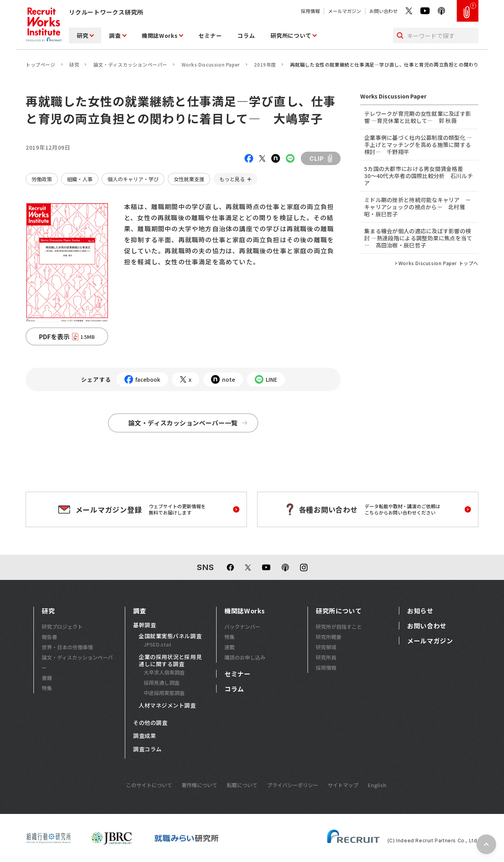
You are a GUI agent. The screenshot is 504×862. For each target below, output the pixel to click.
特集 (47, 688)
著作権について (199, 785)
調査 (115, 35)
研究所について (291, 35)
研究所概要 (329, 637)
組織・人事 (80, 179)
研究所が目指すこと (339, 627)
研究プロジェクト (62, 627)
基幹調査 (145, 625)
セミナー (210, 35)
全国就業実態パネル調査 (170, 636)
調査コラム (147, 749)
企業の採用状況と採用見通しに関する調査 (170, 660)
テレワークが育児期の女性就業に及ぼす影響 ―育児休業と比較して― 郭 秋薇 (418, 117)
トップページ (41, 64)
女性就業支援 (189, 179)
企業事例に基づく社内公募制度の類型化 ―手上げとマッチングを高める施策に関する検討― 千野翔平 (418, 145)
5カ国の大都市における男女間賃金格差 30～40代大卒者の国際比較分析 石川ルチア (419, 176)
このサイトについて (149, 785)
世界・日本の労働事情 (67, 647)
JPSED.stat (157, 644)
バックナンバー (242, 627)
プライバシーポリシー (293, 785)
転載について (242, 785)
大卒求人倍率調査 (164, 672)
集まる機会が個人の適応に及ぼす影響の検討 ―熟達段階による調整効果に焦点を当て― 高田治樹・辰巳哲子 (418, 238)
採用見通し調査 (162, 683)
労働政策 (42, 179)
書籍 (47, 678)
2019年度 (265, 64)
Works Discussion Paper (211, 64)
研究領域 (326, 647)
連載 (230, 647)
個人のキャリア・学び (133, 179)
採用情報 (310, 11)
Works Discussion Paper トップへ (438, 263)
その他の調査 (150, 723)
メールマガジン (345, 11)
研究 (82, 35)
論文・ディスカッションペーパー (130, 64)
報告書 (49, 637)
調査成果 (145, 736)
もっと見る (232, 179)
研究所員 (326, 657)
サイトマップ (343, 785)
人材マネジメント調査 (167, 706)
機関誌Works (160, 35)
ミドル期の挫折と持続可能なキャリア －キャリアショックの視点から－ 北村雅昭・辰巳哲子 (418, 207)
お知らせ (420, 611)
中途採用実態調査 (164, 693)
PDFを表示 (67, 336)
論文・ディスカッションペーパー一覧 (188, 423)
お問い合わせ (384, 11)
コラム (246, 35)
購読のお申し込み (245, 657)
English (377, 785)
